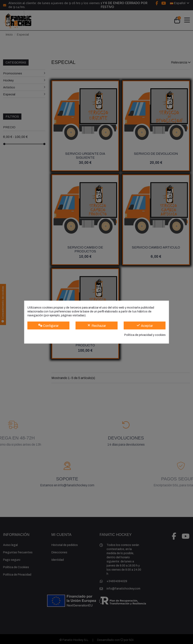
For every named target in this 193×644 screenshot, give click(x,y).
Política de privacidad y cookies (145, 335)
